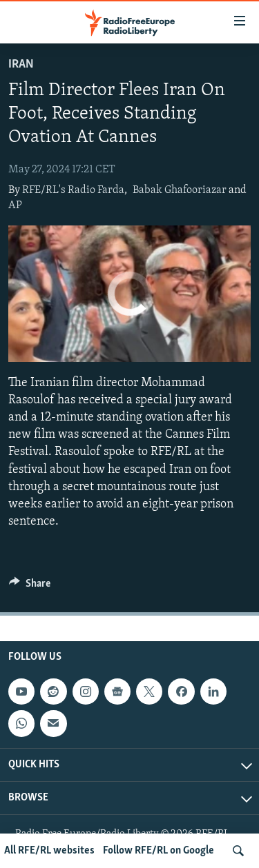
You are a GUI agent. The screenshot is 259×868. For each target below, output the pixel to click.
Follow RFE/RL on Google (159, 851)
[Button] (30, 587)
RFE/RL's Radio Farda (73, 190)
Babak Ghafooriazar (180, 190)
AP (15, 205)
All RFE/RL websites (49, 851)
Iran (21, 64)
